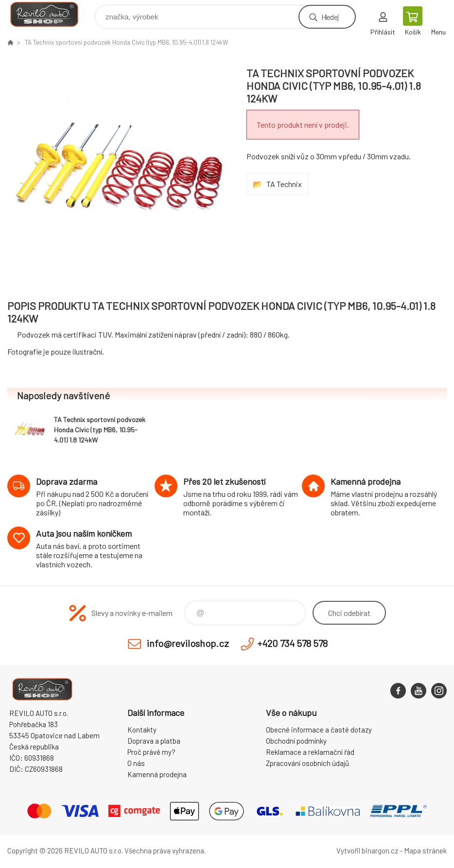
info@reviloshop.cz (188, 643)
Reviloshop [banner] (50, 14)
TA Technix (284, 184)
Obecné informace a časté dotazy (319, 730)
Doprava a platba (154, 741)
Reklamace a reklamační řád (310, 752)
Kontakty (142, 730)
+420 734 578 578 (292, 643)
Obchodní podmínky (296, 741)
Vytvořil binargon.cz (367, 851)
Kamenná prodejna (157, 774)
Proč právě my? (151, 752)
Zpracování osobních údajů (307, 763)
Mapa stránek (425, 851)
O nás (136, 763)
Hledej (330, 17)
